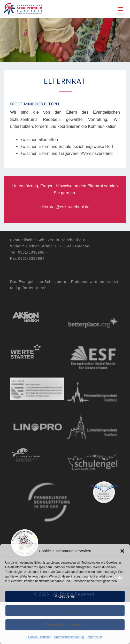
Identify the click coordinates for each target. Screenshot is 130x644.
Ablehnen (65, 610)
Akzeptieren (65, 596)
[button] (122, 551)
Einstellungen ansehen (65, 625)
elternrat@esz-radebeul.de (65, 207)
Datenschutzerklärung (69, 637)
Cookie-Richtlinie (40, 637)
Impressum (94, 637)
